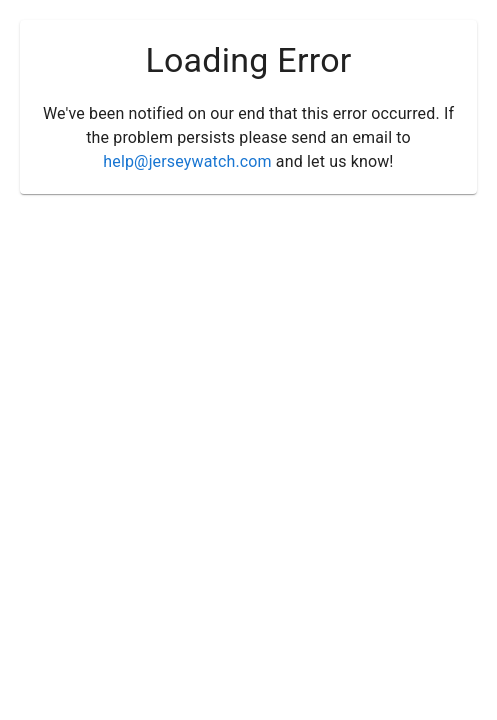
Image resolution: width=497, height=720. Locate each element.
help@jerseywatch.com (187, 161)
